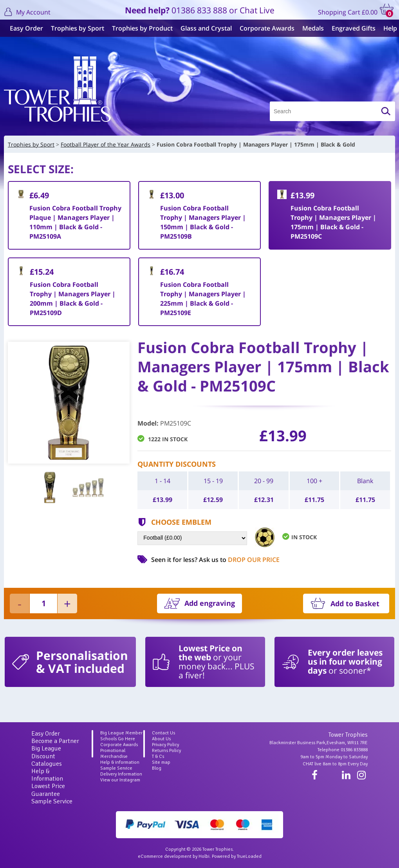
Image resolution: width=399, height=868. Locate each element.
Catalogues (47, 764)
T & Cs (158, 757)
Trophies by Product (140, 28)
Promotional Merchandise (114, 754)
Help (388, 28)
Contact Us (163, 733)
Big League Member (121, 733)
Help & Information (47, 775)
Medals (311, 28)
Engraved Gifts (352, 28)
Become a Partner (55, 741)
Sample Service (52, 801)
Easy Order (24, 28)
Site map (161, 762)
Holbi (204, 856)
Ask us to (239, 560)
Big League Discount (46, 752)
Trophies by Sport (76, 28)
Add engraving (210, 603)
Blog (157, 768)
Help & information (120, 762)
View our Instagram (120, 780)
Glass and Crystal (204, 28)
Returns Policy (166, 751)
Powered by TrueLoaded (237, 856)
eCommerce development (165, 856)
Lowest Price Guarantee (48, 790)
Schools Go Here (118, 739)
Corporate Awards (265, 28)
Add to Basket (355, 603)
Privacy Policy (165, 745)
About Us (161, 739)
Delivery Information (121, 774)
